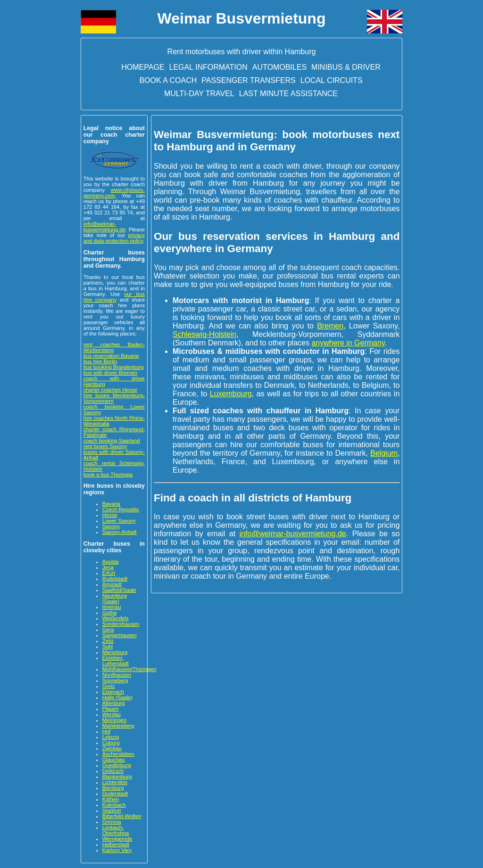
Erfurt (109, 573)
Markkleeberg (118, 726)
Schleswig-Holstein (204, 334)
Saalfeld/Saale (119, 590)
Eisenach (113, 692)
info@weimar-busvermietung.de (104, 227)
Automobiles (279, 67)
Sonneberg (115, 680)
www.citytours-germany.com (114, 193)
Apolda (111, 562)
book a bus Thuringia (108, 475)
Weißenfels (116, 618)
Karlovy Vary (117, 850)
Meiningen (115, 720)
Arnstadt (112, 584)
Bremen (330, 326)
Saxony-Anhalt (120, 532)
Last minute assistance (288, 94)
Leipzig (111, 737)
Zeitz (108, 641)
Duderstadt (115, 794)
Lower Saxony (119, 521)
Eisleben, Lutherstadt (116, 661)
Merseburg (115, 652)
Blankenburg (117, 777)
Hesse (110, 515)
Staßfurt (112, 811)
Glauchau (114, 760)
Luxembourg (231, 394)
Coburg (111, 743)
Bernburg (113, 788)
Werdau (112, 714)
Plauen (111, 709)
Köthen (111, 799)
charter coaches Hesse (110, 390)
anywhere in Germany (348, 343)
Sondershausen (121, 624)
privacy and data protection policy (114, 238)
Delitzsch (113, 771)
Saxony (111, 526)
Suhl (108, 647)
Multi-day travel (199, 94)
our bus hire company (114, 297)
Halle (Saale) (118, 697)
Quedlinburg (117, 765)
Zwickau (112, 748)
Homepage (143, 67)
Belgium (384, 453)
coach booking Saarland (112, 441)
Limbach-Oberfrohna (116, 830)
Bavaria (111, 504)
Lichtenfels (115, 782)
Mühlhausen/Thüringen (129, 669)
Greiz (109, 686)
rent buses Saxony (105, 446)
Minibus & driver (346, 67)
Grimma (112, 822)
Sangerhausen (120, 635)
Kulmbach (114, 805)
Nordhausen (117, 675)
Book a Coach (168, 80)
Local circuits (332, 80)
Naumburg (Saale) (115, 598)
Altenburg (114, 703)
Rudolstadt (115, 579)
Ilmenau (112, 607)
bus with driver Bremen (110, 373)
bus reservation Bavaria (111, 356)
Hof (106, 731)
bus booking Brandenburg (114, 367)
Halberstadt (116, 844)
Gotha (109, 613)
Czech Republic (121, 509)
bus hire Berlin (100, 361)
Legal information (208, 67)
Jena (108, 567)
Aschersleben (118, 754)
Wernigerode (117, 839)
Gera (108, 630)
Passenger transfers (248, 80)
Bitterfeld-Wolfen (122, 816)
